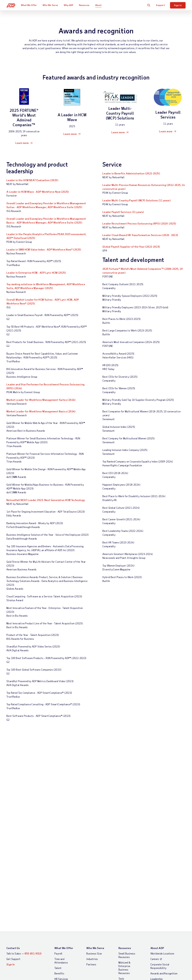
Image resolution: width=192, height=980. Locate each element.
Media (154, 854)
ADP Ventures (158, 843)
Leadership (157, 821)
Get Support (13, 801)
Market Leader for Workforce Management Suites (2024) (41, 400)
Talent (58, 810)
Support (160, 5)
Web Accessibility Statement (145, 874)
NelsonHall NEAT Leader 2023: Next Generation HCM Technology (46, 500)
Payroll (58, 796)
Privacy (84, 874)
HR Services (61, 821)
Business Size (94, 796)
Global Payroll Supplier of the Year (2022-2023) (131, 247)
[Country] (24, 874)
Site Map (70, 874)
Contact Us (13, 790)
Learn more (22, 143)
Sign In (178, 5)
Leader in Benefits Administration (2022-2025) (131, 173)
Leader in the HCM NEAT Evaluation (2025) (32, 180)
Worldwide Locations (162, 796)
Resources (84, 5)
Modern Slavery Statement (108, 874)
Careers (155, 801)
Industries (92, 801)
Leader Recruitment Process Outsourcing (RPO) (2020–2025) (139, 223)
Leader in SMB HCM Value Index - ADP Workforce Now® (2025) (44, 249)
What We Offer (29, 5)
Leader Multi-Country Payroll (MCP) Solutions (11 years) (137, 200)
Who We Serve (50, 5)
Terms (58, 874)
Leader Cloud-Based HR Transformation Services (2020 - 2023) (140, 235)
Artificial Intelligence (162, 837)
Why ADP (69, 5)
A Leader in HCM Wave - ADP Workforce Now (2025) (38, 192)
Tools (121, 821)
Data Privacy (158, 832)
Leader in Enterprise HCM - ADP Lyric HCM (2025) (36, 273)
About (98, 5)
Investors (156, 848)
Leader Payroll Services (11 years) (123, 212)
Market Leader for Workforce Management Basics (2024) (41, 411)
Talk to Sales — (24, 796)
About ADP (157, 790)
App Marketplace (64, 841)
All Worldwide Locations (20, 882)
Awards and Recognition (164, 816)
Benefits (59, 816)
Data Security (158, 827)
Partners (91, 807)
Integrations (61, 836)
